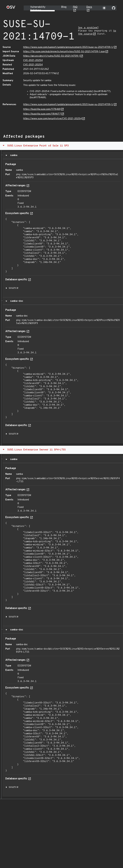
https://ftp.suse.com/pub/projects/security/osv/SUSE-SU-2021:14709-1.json (64, 52)
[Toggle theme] (104, 8)
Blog (64, 7)
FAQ (75, 7)
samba (13, 155)
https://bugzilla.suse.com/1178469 (42, 109)
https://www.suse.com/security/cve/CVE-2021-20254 (52, 119)
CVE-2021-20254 (33, 60)
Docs (89, 7)
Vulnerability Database (38, 9)
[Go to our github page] (114, 8)
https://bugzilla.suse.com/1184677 (42, 114)
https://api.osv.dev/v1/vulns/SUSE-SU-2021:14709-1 (52, 56)
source (13, 288)
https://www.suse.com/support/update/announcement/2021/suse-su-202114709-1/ (68, 47)
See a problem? (88, 28)
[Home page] (11, 8)
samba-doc (16, 301)
